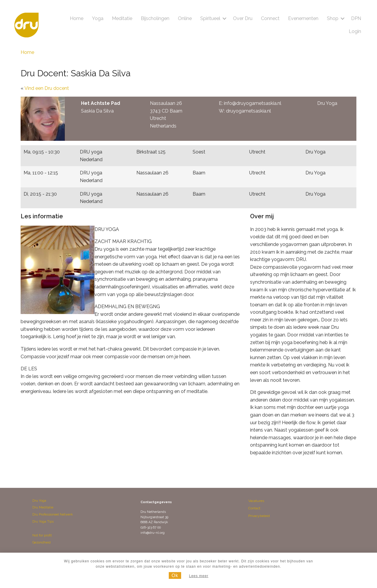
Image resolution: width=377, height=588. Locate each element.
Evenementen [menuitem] (303, 18)
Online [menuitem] (185, 18)
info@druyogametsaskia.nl (253, 103)
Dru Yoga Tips (43, 522)
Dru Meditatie (43, 507)
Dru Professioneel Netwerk (53, 514)
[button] (224, 19)
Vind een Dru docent (47, 88)
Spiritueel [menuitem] (210, 18)
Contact (254, 508)
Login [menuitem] (355, 31)
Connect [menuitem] (270, 18)
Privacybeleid (259, 516)
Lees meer (199, 576)
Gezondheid (42, 542)
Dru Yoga (39, 501)
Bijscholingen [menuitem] (155, 18)
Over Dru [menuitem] (243, 18)
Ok (175, 575)
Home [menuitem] (77, 18)
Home (27, 52)
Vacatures (256, 501)
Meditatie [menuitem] (122, 18)
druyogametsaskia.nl (248, 111)
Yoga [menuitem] (98, 18)
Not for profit (42, 535)
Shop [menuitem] (333, 18)
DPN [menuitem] (356, 18)
